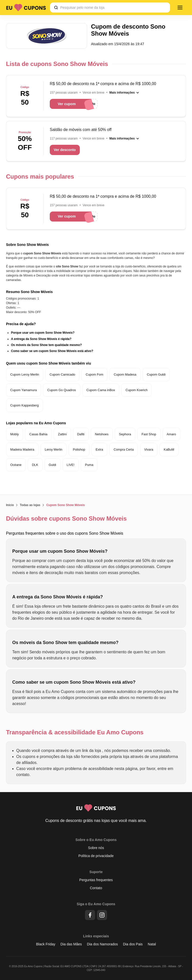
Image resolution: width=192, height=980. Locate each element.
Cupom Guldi (156, 374)
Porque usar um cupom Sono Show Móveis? (43, 333)
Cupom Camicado (62, 374)
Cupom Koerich (136, 390)
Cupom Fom (94, 374)
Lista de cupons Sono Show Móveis (57, 64)
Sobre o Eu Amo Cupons (96, 840)
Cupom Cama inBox (101, 390)
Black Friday (46, 944)
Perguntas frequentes (96, 880)
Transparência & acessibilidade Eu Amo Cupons (75, 732)
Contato (96, 888)
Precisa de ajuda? (21, 324)
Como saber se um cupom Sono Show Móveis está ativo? (52, 351)
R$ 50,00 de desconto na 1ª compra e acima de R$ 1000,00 (103, 84)
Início (10, 505)
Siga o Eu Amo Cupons (96, 904)
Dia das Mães (71, 944)
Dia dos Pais (133, 944)
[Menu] (180, 8)
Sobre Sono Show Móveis (27, 245)
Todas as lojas (30, 505)
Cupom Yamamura (23, 390)
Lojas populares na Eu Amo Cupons (36, 423)
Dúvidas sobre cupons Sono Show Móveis (66, 518)
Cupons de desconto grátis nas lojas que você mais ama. (96, 821)
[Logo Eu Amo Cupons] (26, 8)
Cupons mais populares (40, 177)
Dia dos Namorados (102, 944)
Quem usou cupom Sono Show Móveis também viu (48, 363)
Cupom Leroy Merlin (25, 374)
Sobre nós (96, 848)
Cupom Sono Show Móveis (65, 505)
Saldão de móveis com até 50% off (81, 130)
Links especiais (96, 936)
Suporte (96, 872)
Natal (152, 944)
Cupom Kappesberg (24, 405)
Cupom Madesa (125, 374)
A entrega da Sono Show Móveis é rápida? (41, 339)
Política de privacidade (96, 856)
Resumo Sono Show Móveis (29, 292)
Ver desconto (65, 150)
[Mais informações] (124, 93)
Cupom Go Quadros (62, 390)
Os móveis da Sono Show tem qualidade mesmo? (46, 345)
